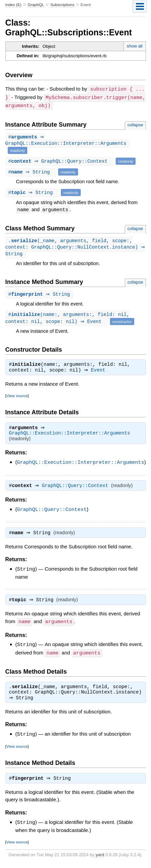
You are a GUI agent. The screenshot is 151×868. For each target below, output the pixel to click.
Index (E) (13, 5)
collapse (135, 124)
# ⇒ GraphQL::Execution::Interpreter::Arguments (66, 140)
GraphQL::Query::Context (77, 488)
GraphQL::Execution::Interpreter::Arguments (70, 436)
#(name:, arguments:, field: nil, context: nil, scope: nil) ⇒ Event (67, 319)
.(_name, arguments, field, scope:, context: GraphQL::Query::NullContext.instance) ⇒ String (72, 247)
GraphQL (36, 5)
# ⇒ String (31, 171)
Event (100, 372)
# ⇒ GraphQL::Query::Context (60, 160)
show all (135, 46)
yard (100, 858)
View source (17, 397)
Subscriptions (62, 5)
